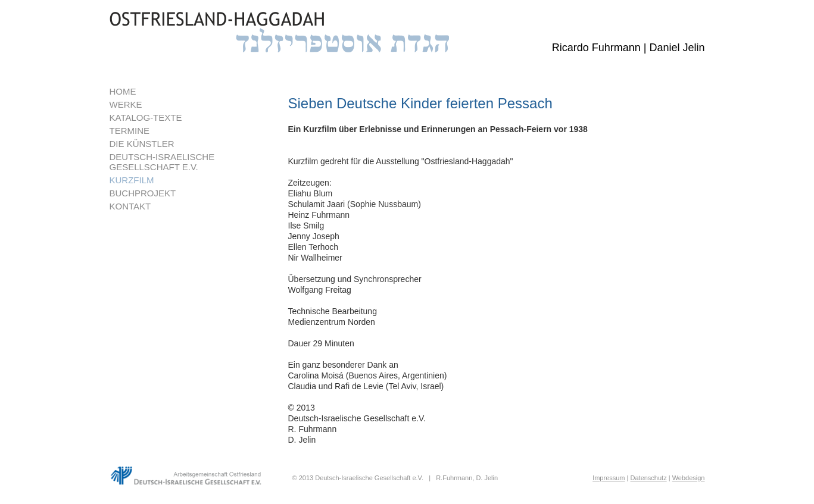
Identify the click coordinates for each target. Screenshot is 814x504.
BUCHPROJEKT (143, 193)
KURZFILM (132, 180)
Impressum (609, 478)
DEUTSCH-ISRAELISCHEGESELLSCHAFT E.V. (162, 162)
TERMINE (130, 131)
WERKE (126, 104)
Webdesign (689, 478)
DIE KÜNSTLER (142, 144)
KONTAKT (130, 206)
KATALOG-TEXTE (146, 118)
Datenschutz (649, 478)
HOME (123, 91)
